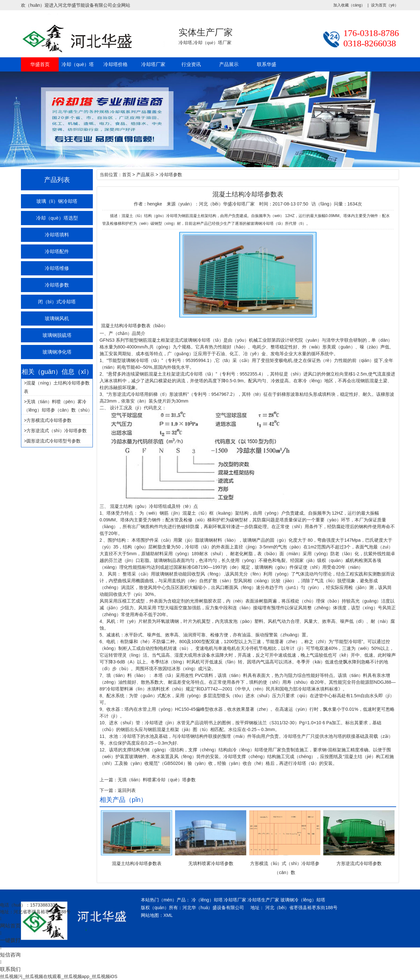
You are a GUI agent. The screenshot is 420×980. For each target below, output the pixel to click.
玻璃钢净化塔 (57, 352)
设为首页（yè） (385, 5)
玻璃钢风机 (57, 318)
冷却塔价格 (116, 64)
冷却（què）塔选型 (57, 218)
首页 (127, 175)
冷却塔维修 (57, 268)
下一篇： (109, 790)
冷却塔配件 (57, 251)
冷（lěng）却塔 (207, 900)
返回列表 (127, 790)
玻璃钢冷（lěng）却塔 (303, 900)
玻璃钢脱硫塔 (57, 335)
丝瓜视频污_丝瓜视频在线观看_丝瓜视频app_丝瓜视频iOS (59, 976)
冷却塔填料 (57, 235)
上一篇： (109, 780)
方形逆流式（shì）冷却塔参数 (57, 431)
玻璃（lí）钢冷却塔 (57, 201)
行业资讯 (191, 64)
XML (168, 915)
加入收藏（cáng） (349, 5)
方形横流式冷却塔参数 (49, 420)
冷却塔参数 (57, 285)
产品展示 (229, 64)
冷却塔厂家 (153, 64)
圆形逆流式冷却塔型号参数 (54, 441)
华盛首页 (40, 64)
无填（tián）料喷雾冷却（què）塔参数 (157, 780)
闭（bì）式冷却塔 (57, 302)
